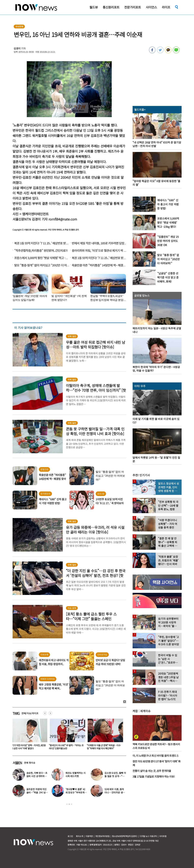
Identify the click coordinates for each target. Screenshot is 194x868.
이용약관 (89, 836)
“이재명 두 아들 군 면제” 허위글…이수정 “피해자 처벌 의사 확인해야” (104, 747)
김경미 (17, 48)
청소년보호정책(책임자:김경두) (125, 836)
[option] (29, 735)
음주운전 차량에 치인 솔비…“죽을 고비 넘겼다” (37, 792)
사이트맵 (163, 836)
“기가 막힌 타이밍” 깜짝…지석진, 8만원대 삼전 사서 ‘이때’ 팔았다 (29, 747)
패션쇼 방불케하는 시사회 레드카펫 (76, 774)
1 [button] (67, 804)
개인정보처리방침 (102, 836)
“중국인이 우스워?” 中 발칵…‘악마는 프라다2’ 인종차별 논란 (67, 747)
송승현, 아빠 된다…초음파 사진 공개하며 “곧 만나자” (37, 776)
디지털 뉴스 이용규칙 (148, 836)
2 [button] (69, 804)
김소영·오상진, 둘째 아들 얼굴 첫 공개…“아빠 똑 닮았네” (115, 776)
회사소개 (80, 836)
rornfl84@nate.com (63, 219)
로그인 (70, 836)
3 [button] (72, 804)
